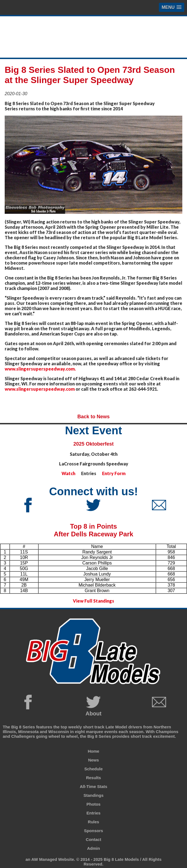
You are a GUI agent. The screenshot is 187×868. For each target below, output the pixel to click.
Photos (94, 804)
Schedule (94, 769)
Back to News (93, 417)
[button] (172, 7)
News (93, 760)
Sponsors (93, 831)
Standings (94, 795)
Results (93, 778)
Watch (68, 473)
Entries (94, 813)
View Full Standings (93, 601)
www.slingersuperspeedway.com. (40, 369)
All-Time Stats (93, 786)
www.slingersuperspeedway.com (40, 389)
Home (93, 751)
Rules (94, 822)
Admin (94, 848)
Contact (93, 839)
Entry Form (114, 473)
